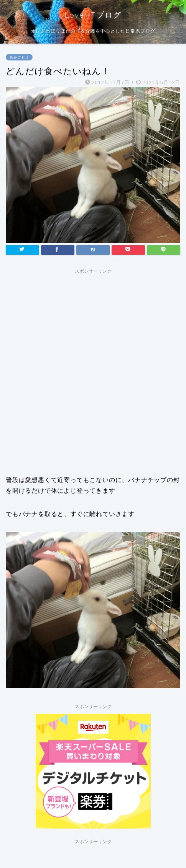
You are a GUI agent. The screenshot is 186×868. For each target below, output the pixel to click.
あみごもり (19, 57)
